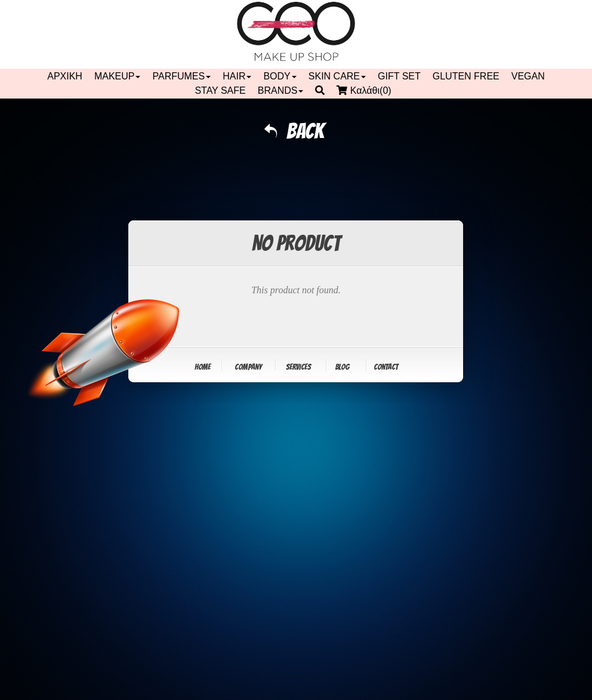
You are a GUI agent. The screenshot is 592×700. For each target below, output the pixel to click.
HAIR (237, 76)
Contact (386, 367)
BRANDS (281, 90)
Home (203, 367)
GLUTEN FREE (466, 76)
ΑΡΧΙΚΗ (65, 76)
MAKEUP (118, 76)
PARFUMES (181, 76)
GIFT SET (399, 76)
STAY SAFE (220, 90)
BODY (280, 76)
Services (298, 367)
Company (248, 367)
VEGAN (528, 76)
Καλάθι (367, 91)
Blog (342, 367)
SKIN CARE (337, 76)
